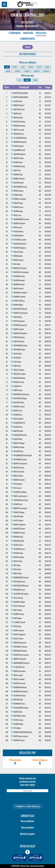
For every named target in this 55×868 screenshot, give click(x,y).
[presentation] (27, 799)
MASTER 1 (8, 71)
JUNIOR (31, 67)
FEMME (35, 80)
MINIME (15, 67)
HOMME (27, 80)
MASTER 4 (37, 71)
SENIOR (47, 67)
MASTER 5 (46, 71)
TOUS (7, 67)
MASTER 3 (27, 71)
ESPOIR (39, 67)
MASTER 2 (18, 71)
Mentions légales (27, 834)
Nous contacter (28, 827)
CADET (23, 67)
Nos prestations (27, 821)
